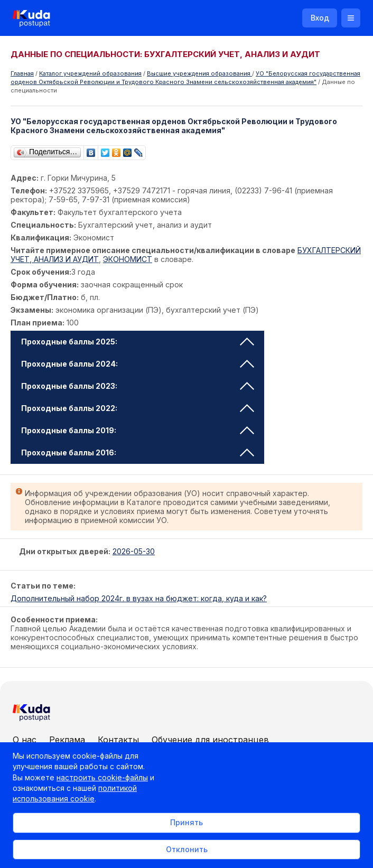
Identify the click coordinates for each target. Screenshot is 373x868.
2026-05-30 (134, 551)
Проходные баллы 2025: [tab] (138, 342)
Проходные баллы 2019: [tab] (138, 430)
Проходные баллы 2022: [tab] (138, 408)
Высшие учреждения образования (199, 73)
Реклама (67, 740)
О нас (25, 740)
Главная (22, 73)
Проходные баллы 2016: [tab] (138, 452)
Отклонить (187, 849)
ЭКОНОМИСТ (128, 259)
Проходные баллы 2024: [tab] (138, 364)
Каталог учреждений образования (90, 73)
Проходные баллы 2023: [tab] (138, 386)
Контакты (118, 740)
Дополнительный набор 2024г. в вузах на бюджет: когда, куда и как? (139, 598)
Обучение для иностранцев (210, 740)
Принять (186, 822)
